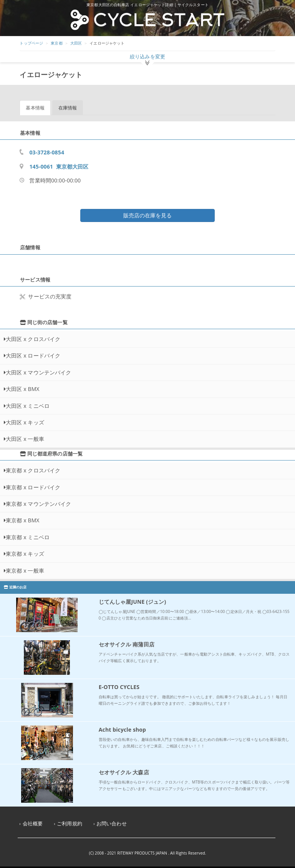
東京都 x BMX (22, 520)
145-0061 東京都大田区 (59, 166)
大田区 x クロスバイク (33, 339)
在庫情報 (68, 108)
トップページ (31, 43)
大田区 (76, 43)
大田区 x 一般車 (25, 439)
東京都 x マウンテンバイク (38, 504)
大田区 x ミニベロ (28, 406)
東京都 (56, 43)
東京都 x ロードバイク (33, 487)
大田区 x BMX (22, 389)
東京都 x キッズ (25, 554)
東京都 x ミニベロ (28, 537)
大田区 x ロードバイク (33, 355)
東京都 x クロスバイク (33, 470)
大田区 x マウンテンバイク (38, 372)
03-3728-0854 (47, 152)
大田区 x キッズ (25, 422)
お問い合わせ (112, 824)
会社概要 (33, 824)
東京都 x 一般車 (25, 571)
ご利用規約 (70, 824)
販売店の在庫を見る (147, 215)
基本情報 (35, 108)
